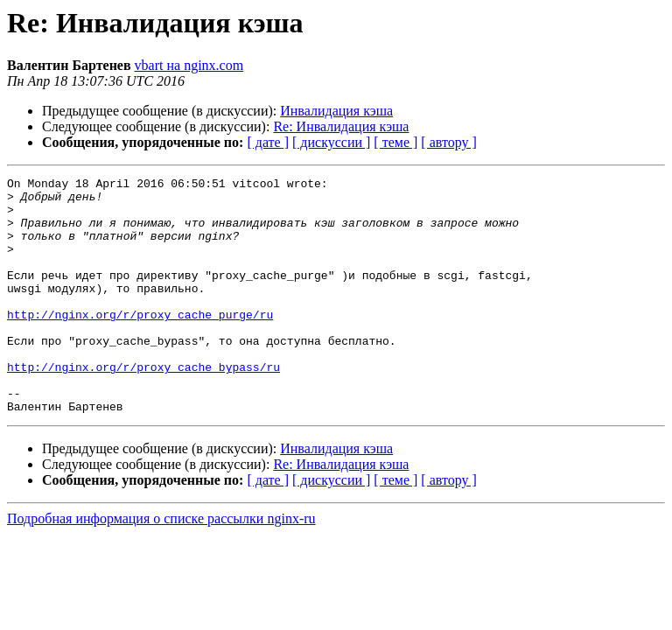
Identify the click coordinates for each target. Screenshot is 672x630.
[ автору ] (448, 142)
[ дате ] (268, 142)
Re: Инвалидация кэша (341, 126)
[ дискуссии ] (331, 142)
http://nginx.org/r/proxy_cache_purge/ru (140, 343)
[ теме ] (395, 142)
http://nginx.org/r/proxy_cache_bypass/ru (143, 406)
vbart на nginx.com (189, 65)
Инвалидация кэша (336, 111)
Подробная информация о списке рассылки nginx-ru (161, 566)
